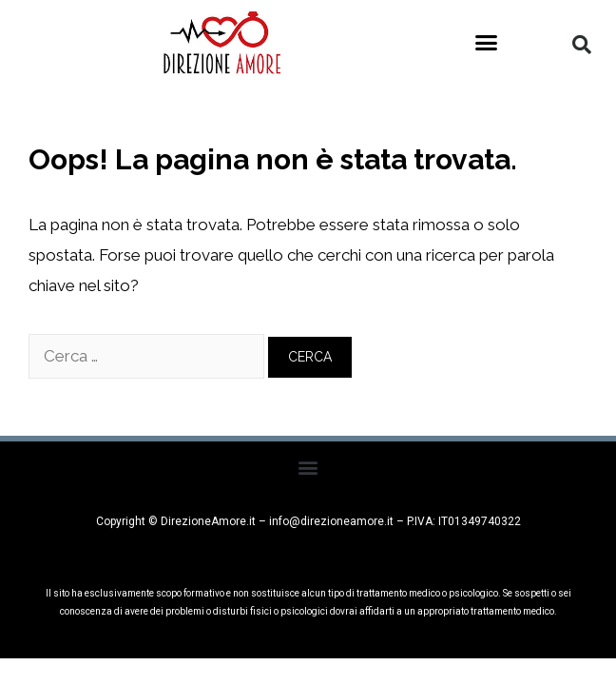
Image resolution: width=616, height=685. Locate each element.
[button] (487, 43)
